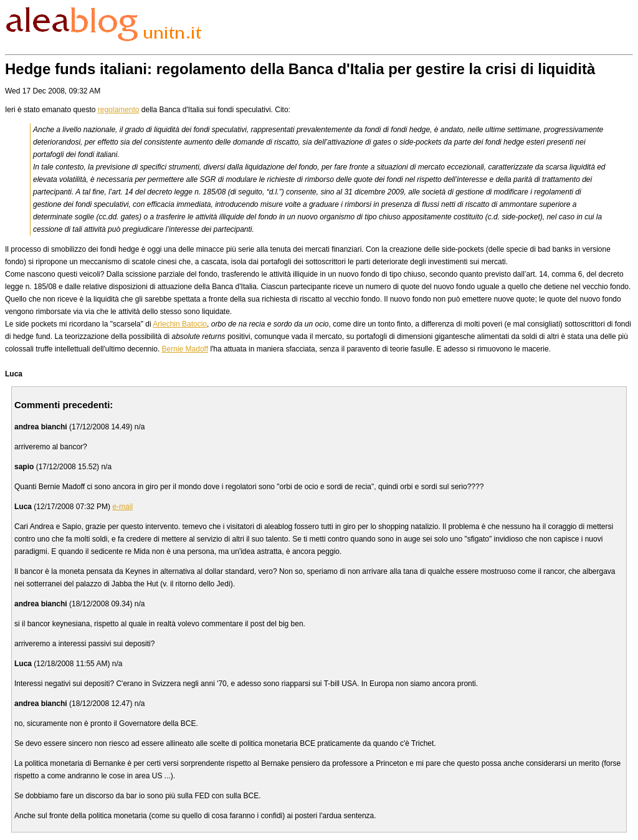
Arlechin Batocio (180, 324)
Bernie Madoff (185, 349)
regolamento (119, 110)
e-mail (122, 507)
